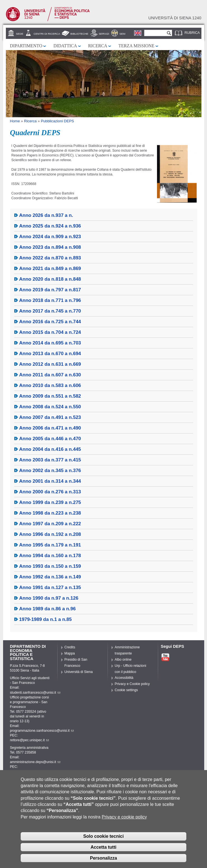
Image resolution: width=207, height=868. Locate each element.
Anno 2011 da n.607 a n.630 (50, 375)
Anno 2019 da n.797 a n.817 (50, 290)
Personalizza (104, 860)
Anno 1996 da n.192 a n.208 (50, 534)
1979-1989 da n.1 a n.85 (46, 619)
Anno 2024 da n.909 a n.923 (50, 237)
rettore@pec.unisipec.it (30, 740)
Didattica (65, 46)
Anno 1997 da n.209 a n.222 (50, 524)
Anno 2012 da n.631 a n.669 (50, 364)
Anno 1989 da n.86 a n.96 (47, 609)
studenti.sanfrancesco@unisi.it (35, 693)
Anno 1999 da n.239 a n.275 (50, 502)
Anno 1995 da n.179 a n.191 (50, 545)
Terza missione (136, 46)
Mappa (70, 653)
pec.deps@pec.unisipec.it (32, 771)
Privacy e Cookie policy (132, 684)
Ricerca (98, 46)
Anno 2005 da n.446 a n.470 (50, 439)
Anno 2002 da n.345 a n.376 (50, 471)
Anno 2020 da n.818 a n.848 (50, 279)
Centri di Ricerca (47, 34)
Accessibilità (124, 678)
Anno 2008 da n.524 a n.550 (50, 407)
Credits (70, 647)
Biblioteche (79, 34)
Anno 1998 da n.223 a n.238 (50, 513)
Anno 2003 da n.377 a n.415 (50, 460)
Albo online (123, 660)
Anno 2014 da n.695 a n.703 (50, 343)
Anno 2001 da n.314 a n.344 (50, 481)
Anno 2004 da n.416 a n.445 (50, 449)
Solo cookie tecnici (104, 838)
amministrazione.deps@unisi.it (35, 762)
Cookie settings (126, 690)
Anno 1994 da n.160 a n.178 (50, 556)
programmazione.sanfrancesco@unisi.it (42, 731)
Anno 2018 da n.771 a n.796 (50, 300)
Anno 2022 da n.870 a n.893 (50, 258)
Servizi (104, 34)
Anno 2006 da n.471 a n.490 (50, 428)
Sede (20, 34)
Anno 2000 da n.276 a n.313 (50, 492)
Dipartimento (26, 46)
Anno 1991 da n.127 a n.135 (50, 587)
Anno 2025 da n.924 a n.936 (50, 226)
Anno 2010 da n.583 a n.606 (50, 385)
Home (15, 121)
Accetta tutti (103, 849)
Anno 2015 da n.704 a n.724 (50, 332)
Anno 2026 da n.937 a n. (46, 215)
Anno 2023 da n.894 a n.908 (50, 247)
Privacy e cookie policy (124, 819)
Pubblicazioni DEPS (57, 121)
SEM (122, 34)
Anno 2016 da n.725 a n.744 (50, 322)
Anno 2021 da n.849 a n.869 (50, 268)
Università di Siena (79, 672)
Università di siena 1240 (175, 18)
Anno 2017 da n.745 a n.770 (50, 311)
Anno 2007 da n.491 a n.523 (50, 417)
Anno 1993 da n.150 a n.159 (50, 566)
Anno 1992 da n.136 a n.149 (50, 577)
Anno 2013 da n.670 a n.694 (50, 354)
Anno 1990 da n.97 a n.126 (49, 598)
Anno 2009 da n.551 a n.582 (50, 396)
